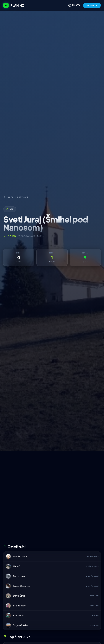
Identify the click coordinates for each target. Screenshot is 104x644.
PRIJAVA (74, 5)
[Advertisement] (52, 471)
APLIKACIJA (92, 5)
